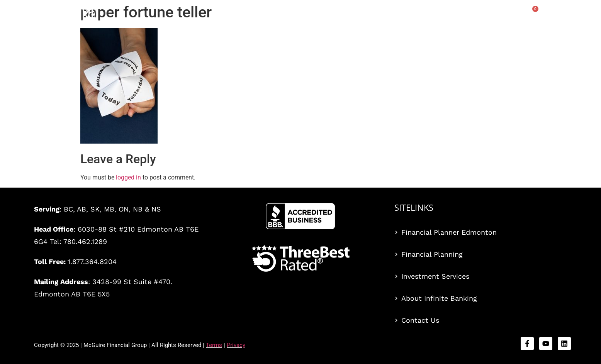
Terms (214, 345)
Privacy (236, 345)
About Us (500, 16)
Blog (467, 16)
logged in (128, 177)
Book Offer (433, 16)
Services (272, 16)
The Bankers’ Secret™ (334, 16)
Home (237, 16)
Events (394, 16)
